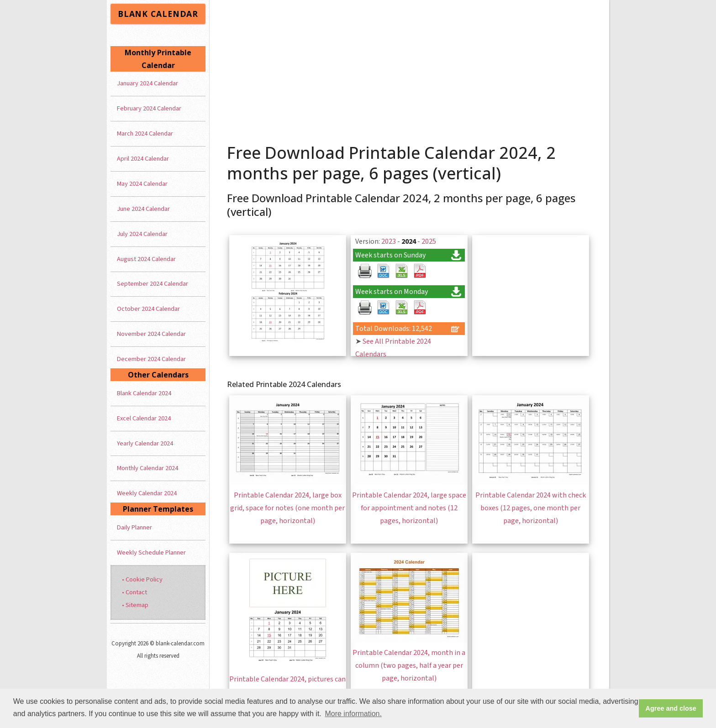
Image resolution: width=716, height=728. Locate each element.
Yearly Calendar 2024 (145, 443)
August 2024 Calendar (146, 259)
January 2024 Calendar (147, 83)
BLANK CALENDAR (158, 14)
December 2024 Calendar (151, 359)
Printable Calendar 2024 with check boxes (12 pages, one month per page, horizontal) (531, 508)
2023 (389, 241)
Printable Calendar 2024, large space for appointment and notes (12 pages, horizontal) (409, 508)
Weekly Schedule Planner (151, 553)
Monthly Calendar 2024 (147, 468)
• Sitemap (135, 605)
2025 (429, 241)
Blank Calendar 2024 (144, 393)
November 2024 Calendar (151, 334)
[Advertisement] (410, 68)
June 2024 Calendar (143, 209)
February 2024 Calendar (149, 108)
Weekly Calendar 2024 (147, 493)
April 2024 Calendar (143, 159)
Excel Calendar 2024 (144, 418)
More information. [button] (353, 714)
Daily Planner (134, 527)
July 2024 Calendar (142, 234)
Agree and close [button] (671, 708)
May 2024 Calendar (142, 184)
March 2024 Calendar (145, 134)
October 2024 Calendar (148, 309)
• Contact (134, 592)
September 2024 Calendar (153, 284)
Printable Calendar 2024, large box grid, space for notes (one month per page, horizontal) (287, 508)
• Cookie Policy (142, 579)
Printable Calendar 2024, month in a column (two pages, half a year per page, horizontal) (409, 665)
